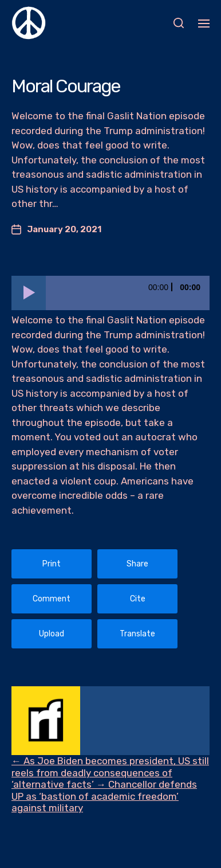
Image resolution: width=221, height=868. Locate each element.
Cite (138, 599)
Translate (137, 634)
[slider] (128, 293)
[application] (110, 293)
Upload (52, 634)
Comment (52, 599)
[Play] (29, 293)
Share (137, 564)
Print (52, 564)
